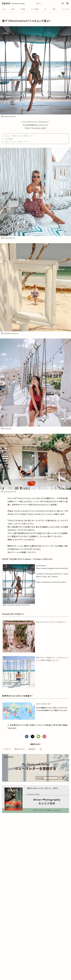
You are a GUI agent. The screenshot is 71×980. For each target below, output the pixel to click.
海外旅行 (32, 749)
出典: (16, 605)
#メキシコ (7, 136)
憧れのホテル (20, 749)
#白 (32, 136)
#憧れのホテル (17, 136)
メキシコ (8, 749)
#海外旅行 (26, 136)
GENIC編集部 (9, 139)
